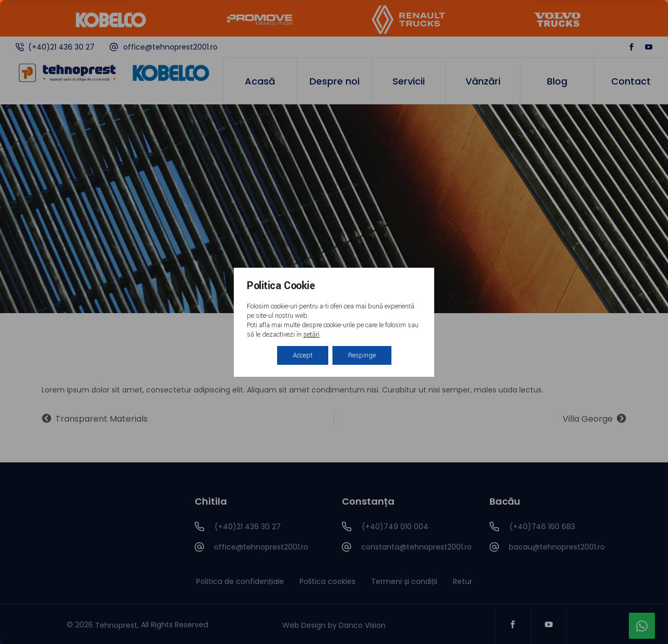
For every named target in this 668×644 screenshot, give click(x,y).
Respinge (362, 355)
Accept (303, 355)
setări (311, 335)
